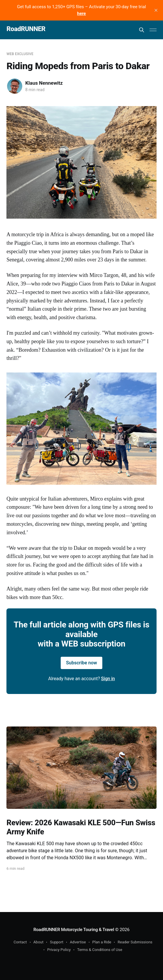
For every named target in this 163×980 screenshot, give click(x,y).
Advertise (78, 942)
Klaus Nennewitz (44, 83)
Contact (20, 942)
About (39, 942)
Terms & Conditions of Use (100, 950)
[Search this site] (142, 30)
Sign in (108, 679)
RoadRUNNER (26, 29)
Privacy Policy (59, 950)
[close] (156, 10)
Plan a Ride (102, 942)
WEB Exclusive (20, 54)
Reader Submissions (135, 942)
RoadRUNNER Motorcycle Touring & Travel (74, 930)
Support (57, 942)
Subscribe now (81, 663)
